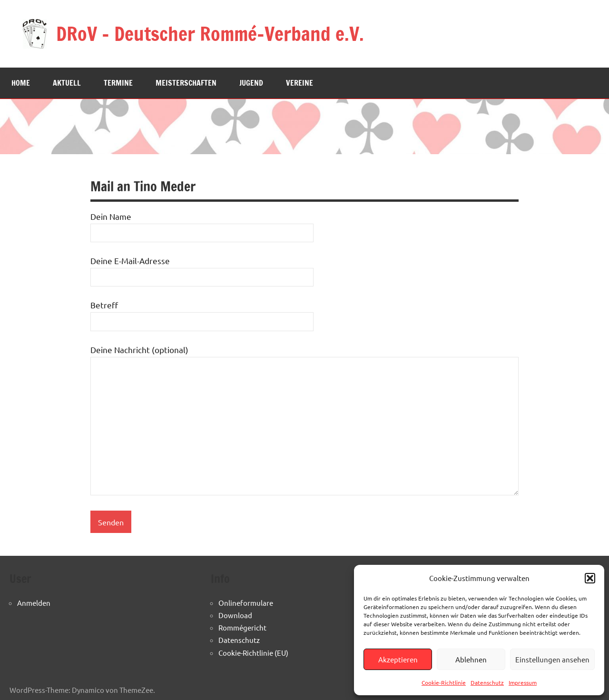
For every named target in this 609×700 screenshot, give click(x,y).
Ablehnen (471, 659)
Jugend (251, 83)
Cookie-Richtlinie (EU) (253, 653)
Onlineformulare (246, 603)
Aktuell (67, 83)
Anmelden (34, 603)
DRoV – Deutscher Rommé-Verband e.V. (210, 34)
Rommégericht (242, 627)
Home (21, 83)
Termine (118, 83)
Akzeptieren (398, 659)
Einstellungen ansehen (552, 659)
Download (235, 615)
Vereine (300, 83)
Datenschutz (487, 682)
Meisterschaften (186, 83)
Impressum (523, 682)
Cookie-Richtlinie (444, 682)
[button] (590, 578)
